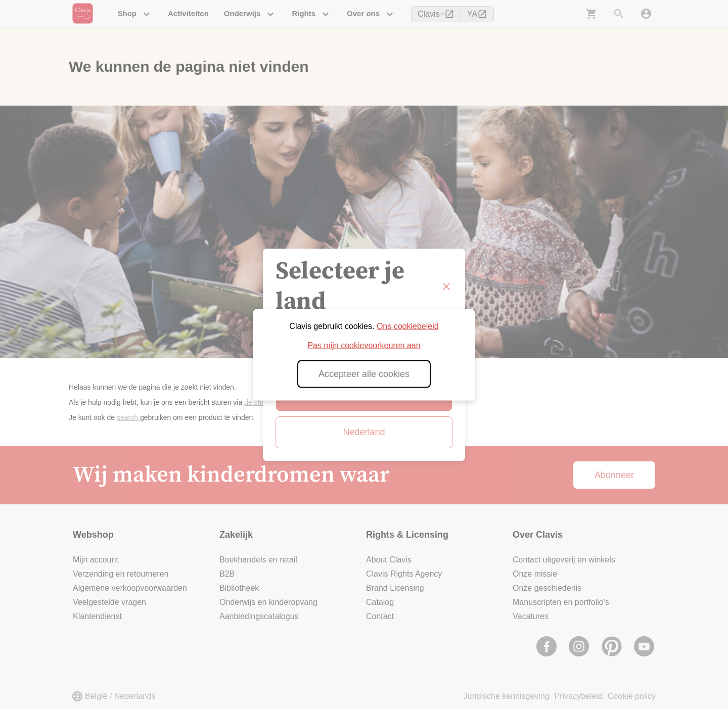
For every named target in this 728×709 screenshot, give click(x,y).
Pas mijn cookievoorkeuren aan (364, 345)
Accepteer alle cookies (364, 373)
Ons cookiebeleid (408, 326)
